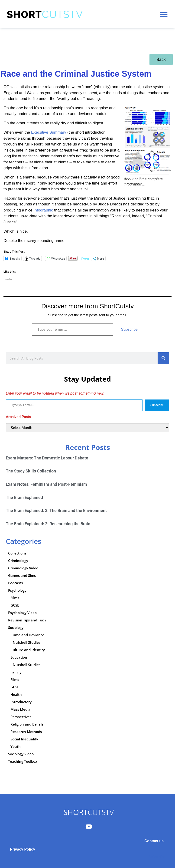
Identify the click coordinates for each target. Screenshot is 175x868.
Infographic (43, 210)
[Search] (163, 358)
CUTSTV (89, 812)
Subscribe (129, 329)
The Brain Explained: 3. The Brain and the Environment (56, 510)
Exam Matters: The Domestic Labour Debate (47, 458)
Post (85, 259)
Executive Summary (49, 132)
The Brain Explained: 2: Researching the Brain (48, 524)
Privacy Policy (23, 849)
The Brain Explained (24, 497)
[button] (164, 14)
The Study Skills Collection (31, 471)
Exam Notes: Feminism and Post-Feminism (46, 484)
